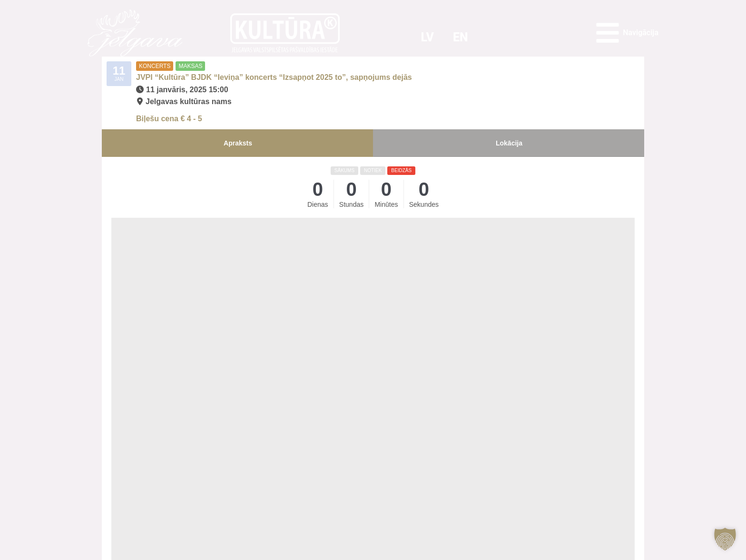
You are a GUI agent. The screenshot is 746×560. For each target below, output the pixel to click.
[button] (725, 539)
